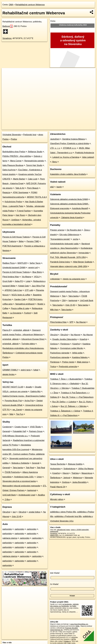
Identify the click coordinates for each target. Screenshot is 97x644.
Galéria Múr (36, 391)
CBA (64, 301)
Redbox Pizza (9, 263)
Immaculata (84, 253)
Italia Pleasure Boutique (13, 165)
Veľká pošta (77, 353)
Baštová (8, 26)
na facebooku (67, 604)
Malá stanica (83, 362)
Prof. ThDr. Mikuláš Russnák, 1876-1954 (68, 257)
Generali (6, 431)
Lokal (28, 281)
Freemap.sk (66, 128)
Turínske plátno (28, 344)
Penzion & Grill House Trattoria (16, 237)
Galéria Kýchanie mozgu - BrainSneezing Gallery (24, 396)
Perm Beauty (33, 188)
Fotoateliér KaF (19, 431)
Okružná (6, 512)
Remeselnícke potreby (34, 161)
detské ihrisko (9, 374)
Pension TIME (33, 241)
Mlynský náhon (57, 499)
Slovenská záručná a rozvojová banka (19, 481)
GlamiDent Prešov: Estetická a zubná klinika (70, 144)
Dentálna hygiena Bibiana (73, 139)
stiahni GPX (54, 535)
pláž (52, 187)
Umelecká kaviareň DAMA (14, 268)
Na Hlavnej (81, 322)
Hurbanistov (55, 469)
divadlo (29, 387)
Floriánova (65, 344)
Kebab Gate (24, 286)
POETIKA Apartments (12, 246)
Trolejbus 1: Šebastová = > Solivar (65, 411)
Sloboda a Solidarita (20, 463)
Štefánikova (55, 478)
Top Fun (20, 414)
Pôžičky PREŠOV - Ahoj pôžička (17, 156)
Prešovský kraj (30, 135)
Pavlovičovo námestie (60, 353)
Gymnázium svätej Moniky (72, 348)
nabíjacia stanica (10, 538)
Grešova (54, 344)
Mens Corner (16, 161)
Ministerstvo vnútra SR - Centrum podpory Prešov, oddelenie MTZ (24, 454)
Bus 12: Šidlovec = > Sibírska (74, 406)
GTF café (29, 290)
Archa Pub (29, 401)
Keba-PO (19, 281)
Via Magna (26, 277)
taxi (14, 512)
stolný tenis (26, 370)
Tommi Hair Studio (34, 165)
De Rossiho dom (74, 230)
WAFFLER (22, 263)
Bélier (21, 241)
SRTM (73, 639)
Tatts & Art (20, 188)
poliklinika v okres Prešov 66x (63, 512)
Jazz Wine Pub (38, 286)
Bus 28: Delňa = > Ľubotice (64, 402)
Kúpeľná (83, 339)
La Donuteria (16, 313)
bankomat (32, 490)
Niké (11, 414)
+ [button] (6, 72)
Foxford (27, 313)
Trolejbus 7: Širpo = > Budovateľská (66, 379)
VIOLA (37, 277)
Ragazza (6, 193)
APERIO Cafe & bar (13, 290)
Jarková (67, 478)
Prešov (14, 139)
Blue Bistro (37, 272)
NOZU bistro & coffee (21, 295)
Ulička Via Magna (86, 469)
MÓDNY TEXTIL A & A (37, 197)
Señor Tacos (35, 263)
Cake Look (33, 179)
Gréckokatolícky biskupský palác (64, 244)
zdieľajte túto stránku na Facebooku (64, 605)
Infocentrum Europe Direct (33, 339)
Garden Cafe (20, 299)
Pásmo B (6, 330)
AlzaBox (41, 495)
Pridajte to (67, 641)
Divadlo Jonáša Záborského (65, 339)
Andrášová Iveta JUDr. (24, 477)
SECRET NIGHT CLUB (13, 387)
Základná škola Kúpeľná (72, 218)
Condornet (7, 427)
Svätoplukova (69, 469)
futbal (36, 370)
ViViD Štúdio (35, 427)
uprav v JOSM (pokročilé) (80, 530)
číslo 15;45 (17, 517)
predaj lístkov (35, 512)
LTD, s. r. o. (55, 148)
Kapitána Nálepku (80, 357)
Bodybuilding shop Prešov (14, 152)
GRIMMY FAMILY (10, 370)
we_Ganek (17, 410)
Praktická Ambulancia (85, 153)
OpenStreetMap (54, 128)
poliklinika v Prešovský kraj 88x (68, 516)
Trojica (53, 367)
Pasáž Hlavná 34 (58, 487)
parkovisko (7, 529)
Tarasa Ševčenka (58, 464)
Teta (64, 296)
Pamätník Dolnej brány (60, 262)
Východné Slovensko (12, 135)
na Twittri (73, 606)
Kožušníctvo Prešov (13, 202)
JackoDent (55, 139)
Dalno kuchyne (9, 170)
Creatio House (21, 427)
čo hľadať (54, 584)
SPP (71, 322)
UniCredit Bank (9, 495)
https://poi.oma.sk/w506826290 (85, 128)
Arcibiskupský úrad (27, 495)
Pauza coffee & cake (20, 308)
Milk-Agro (54, 310)
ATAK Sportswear (21, 193)
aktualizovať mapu (63, 530)
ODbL (78, 626)
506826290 (54, 531)
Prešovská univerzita (68, 367)
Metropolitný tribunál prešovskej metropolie (21, 486)
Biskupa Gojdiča (75, 464)
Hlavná (66, 473)
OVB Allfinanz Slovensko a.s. (15, 436)
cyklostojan (55, 279)
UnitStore (15, 220)
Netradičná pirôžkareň (25, 304)
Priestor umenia (57, 230)
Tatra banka (18, 468)
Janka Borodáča (79, 482)
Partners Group (36, 431)
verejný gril (33, 268)
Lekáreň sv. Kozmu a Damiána (66, 157)
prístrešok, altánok (21, 330)
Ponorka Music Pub (13, 401)
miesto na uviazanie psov (74, 279)
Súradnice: (7, 38)
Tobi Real (30, 468)
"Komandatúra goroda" (60, 239)
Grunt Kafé (7, 281)
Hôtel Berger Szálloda (83, 262)
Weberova (77, 478)
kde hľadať (55, 573)
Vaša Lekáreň (88, 157)
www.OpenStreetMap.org (79, 624)
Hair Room (20, 215)
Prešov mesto (68, 362)
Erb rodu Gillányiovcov (69, 235)
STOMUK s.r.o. (70, 148)
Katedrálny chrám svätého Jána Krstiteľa (68, 174)
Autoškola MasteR (80, 208)
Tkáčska (75, 473)
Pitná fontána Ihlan (11, 277)
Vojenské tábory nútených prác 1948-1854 (69, 266)
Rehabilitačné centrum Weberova (30, 5)
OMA (11, 5)
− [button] (6, 76)
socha (76, 239)
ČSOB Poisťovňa (12, 472)
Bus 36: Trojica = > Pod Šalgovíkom (78, 397)
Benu (55, 162)
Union (39, 477)
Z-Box (7, 500)
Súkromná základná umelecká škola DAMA (69, 199)
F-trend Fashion (24, 211)
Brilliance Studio (35, 152)
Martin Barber (19, 179)
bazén (59, 187)
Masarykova (87, 473)
